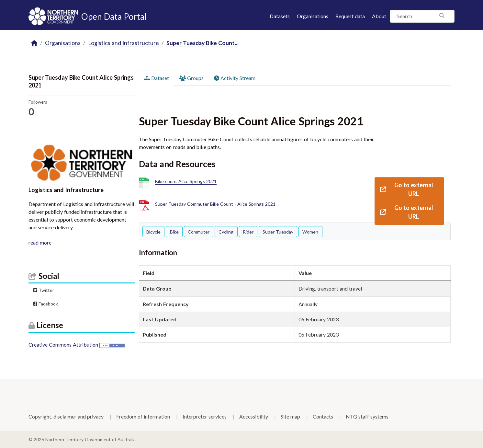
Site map (290, 416)
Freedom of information (143, 416)
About (379, 16)
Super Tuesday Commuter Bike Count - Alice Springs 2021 (215, 204)
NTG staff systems (367, 416)
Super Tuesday (278, 232)
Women (310, 232)
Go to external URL (407, 189)
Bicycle (153, 232)
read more (40, 242)
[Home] (34, 43)
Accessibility (254, 416)
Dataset (157, 78)
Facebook (46, 304)
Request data (350, 16)
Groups (191, 78)
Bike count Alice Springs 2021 (186, 182)
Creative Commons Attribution (63, 345)
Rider (248, 232)
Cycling (226, 232)
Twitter (44, 290)
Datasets (280, 16)
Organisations (313, 16)
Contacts (323, 416)
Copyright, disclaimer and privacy (66, 416)
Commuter (199, 232)
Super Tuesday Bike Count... (202, 43)
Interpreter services (205, 416)
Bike (174, 232)
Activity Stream (235, 78)
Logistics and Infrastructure (124, 43)
